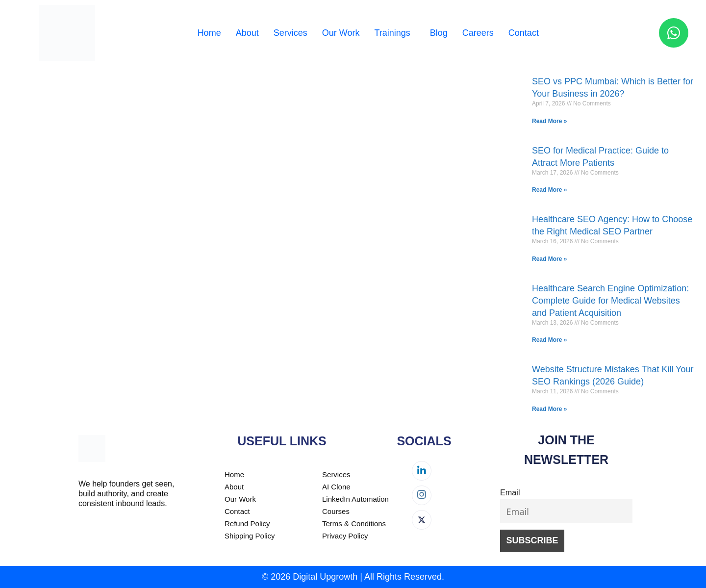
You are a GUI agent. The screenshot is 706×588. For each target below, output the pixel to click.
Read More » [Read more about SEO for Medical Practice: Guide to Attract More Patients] (549, 190)
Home (209, 33)
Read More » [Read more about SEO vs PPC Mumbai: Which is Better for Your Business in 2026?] (549, 121)
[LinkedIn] (422, 471)
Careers (478, 33)
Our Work (341, 33)
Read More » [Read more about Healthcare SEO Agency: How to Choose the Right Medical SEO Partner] (549, 259)
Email (510, 492)
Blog (439, 33)
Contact (524, 33)
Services (290, 33)
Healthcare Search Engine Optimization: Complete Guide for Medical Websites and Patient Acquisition (610, 301)
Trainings (392, 33)
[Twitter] (422, 520)
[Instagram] (422, 495)
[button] (394, 33)
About (247, 33)
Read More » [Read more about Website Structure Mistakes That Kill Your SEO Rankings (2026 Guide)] (549, 409)
